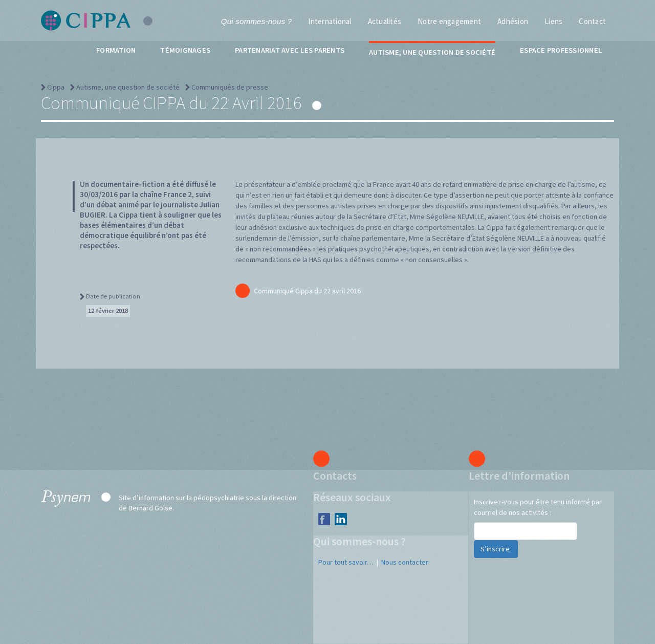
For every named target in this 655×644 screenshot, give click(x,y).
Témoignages (185, 50)
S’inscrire (496, 549)
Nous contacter (405, 562)
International (330, 21)
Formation (116, 50)
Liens (553, 21)
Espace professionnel (561, 50)
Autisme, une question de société (432, 52)
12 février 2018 (108, 310)
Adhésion (513, 21)
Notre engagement (449, 21)
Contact (592, 21)
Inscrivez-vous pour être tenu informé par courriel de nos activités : (538, 507)
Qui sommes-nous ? (256, 21)
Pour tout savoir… (346, 562)
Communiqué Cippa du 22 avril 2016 (298, 291)
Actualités (385, 21)
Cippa (56, 87)
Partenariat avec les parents (290, 50)
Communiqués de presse (230, 87)
